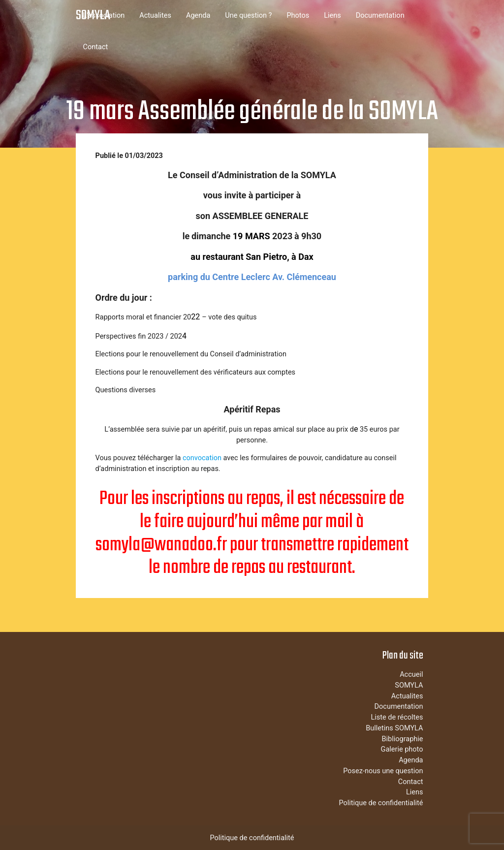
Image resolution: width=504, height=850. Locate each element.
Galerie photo (402, 749)
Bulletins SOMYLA (394, 728)
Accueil (411, 675)
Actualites (155, 16)
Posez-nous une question (383, 771)
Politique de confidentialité (381, 803)
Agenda (198, 16)
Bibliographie (402, 739)
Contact (96, 47)
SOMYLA (93, 16)
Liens (332, 16)
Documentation (380, 16)
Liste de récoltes (397, 717)
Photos (298, 16)
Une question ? (248, 16)
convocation (202, 458)
